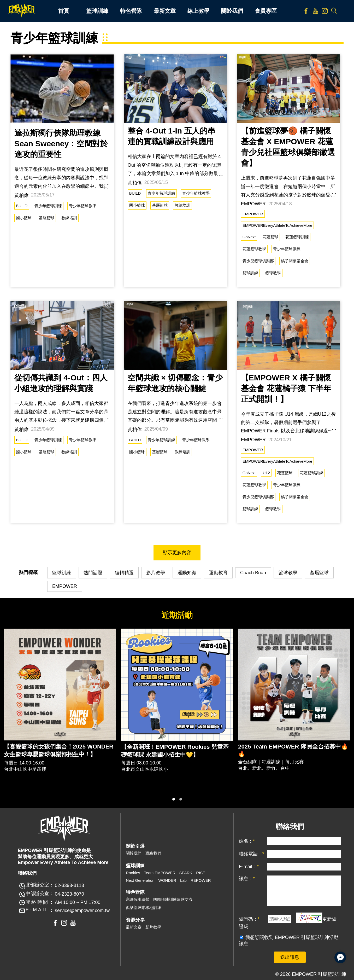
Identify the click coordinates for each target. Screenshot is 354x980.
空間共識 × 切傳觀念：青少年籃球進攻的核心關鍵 (175, 383)
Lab (183, 880)
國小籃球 (24, 218)
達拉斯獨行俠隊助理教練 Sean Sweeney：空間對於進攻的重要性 (61, 144)
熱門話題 (93, 573)
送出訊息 (290, 957)
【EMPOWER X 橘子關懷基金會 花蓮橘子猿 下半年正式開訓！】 (286, 388)
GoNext (249, 237)
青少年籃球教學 (83, 206)
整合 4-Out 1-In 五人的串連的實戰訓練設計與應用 (172, 136)
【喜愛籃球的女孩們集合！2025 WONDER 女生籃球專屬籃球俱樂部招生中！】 (59, 750)
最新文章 (134, 927)
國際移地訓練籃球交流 (173, 899)
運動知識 (187, 573)
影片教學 (156, 573)
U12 (266, 473)
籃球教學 (273, 273)
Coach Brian (253, 573)
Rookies (133, 873)
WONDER (167, 880)
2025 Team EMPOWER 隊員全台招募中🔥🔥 (293, 750)
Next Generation (140, 880)
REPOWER (201, 880)
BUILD (22, 206)
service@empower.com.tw (82, 911)
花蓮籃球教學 (254, 249)
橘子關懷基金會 (295, 261)
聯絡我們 (153, 853)
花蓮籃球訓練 (297, 237)
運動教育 (218, 573)
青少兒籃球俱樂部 (258, 261)
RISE (201, 873)
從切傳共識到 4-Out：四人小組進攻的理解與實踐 (61, 383)
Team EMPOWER (160, 873)
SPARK (186, 873)
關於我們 (134, 853)
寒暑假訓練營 (138, 899)
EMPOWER (253, 214)
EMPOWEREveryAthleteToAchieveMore (278, 225)
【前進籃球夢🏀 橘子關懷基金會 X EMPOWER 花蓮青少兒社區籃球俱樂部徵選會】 (288, 147)
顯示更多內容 (177, 553)
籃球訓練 (250, 273)
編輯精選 (124, 573)
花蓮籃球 (270, 237)
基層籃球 (46, 218)
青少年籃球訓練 (48, 206)
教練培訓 (69, 218)
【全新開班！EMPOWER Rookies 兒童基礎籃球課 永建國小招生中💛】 (175, 751)
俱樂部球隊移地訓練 (143, 907)
